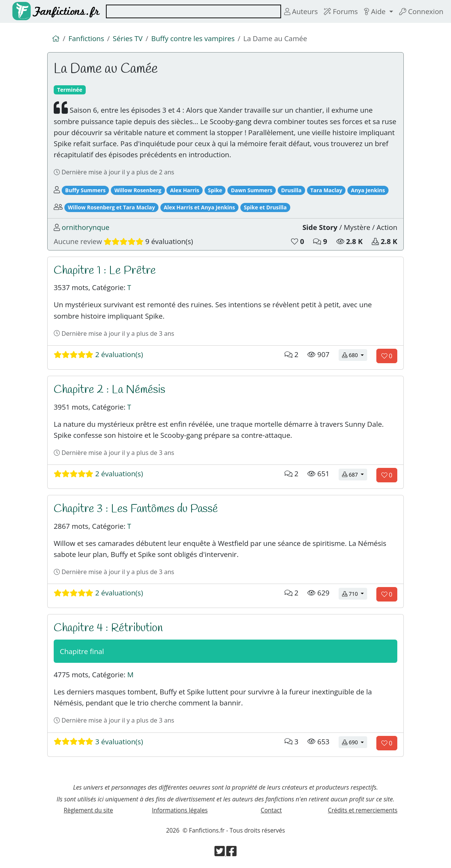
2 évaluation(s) (98, 354)
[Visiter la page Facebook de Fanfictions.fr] (231, 853)
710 (355, 593)
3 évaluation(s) (98, 741)
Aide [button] (376, 11)
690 (355, 742)
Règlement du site (88, 810)
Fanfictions (86, 38)
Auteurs (301, 11)
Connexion (421, 11)
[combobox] (194, 11)
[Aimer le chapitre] (387, 356)
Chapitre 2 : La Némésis (110, 390)
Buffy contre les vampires (193, 38)
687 (355, 474)
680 (355, 355)
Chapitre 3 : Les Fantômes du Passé (136, 509)
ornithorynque (86, 227)
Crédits (363, 810)
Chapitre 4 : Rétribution (108, 628)
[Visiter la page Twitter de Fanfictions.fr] (220, 853)
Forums (341, 11)
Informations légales (180, 810)
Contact (271, 810)
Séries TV (128, 38)
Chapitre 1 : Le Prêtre (105, 271)
